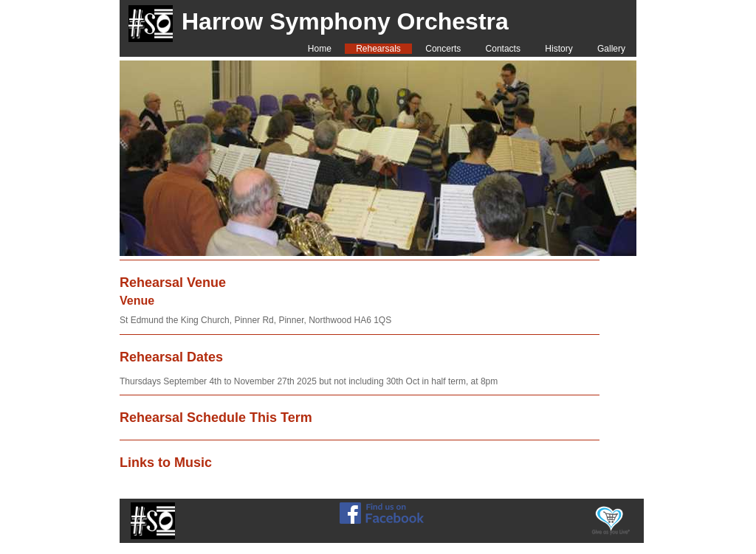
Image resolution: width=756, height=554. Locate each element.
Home (320, 49)
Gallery (611, 49)
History (559, 49)
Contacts (503, 49)
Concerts (443, 49)
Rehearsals (378, 49)
